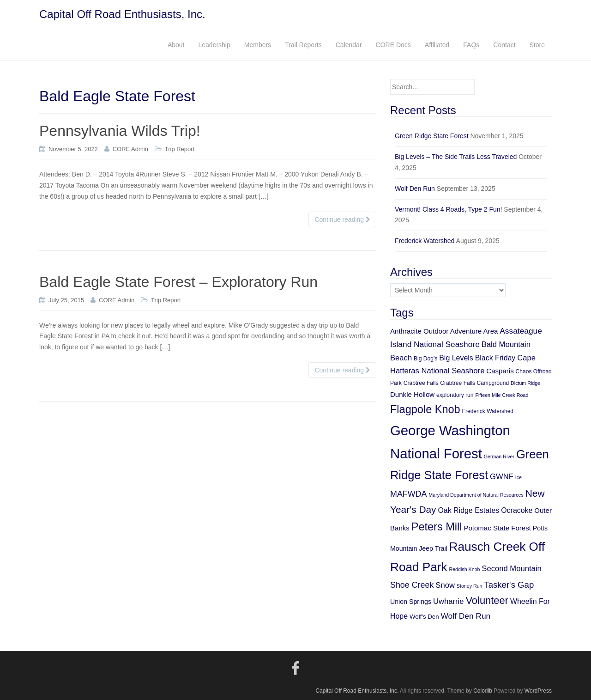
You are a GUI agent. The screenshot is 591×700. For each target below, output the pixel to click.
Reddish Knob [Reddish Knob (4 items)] (464, 569)
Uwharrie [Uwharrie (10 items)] (449, 601)
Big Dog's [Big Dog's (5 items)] (425, 359)
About (176, 45)
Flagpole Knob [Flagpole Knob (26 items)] (425, 409)
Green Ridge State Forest (432, 136)
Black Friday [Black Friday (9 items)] (495, 358)
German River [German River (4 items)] (499, 457)
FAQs (471, 45)
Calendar (349, 45)
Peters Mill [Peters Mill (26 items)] (437, 527)
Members (258, 45)
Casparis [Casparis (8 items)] (500, 371)
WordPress (538, 691)
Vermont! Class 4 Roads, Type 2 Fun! (448, 209)
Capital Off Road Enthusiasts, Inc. (122, 14)
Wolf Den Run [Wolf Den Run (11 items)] (466, 616)
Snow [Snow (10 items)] (445, 585)
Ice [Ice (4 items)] (519, 477)
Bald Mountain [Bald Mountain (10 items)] (506, 344)
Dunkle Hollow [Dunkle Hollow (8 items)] (412, 394)
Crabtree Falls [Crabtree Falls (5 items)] (421, 383)
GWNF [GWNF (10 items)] (502, 477)
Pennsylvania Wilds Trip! (120, 131)
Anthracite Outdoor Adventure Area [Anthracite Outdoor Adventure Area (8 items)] (444, 331)
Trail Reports (303, 45)
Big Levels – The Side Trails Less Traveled (456, 157)
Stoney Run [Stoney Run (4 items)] (470, 586)
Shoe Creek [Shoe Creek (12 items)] (412, 585)
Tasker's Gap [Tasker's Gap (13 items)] (509, 585)
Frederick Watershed (425, 241)
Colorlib (483, 691)
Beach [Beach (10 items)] (401, 358)
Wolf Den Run (415, 189)
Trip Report (180, 149)
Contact (504, 45)
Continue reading (342, 219)
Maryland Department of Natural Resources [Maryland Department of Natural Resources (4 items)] (476, 495)
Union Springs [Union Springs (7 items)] (411, 602)
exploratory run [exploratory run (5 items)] (455, 395)
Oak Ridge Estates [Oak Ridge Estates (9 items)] (468, 510)
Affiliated (437, 45)
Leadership (214, 45)
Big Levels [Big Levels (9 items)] (456, 358)
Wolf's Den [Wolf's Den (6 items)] (424, 617)
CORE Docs (393, 45)
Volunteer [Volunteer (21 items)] (487, 600)
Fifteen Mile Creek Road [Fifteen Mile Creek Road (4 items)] (502, 395)
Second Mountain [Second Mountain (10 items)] (512, 569)
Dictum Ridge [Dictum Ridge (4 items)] (525, 383)
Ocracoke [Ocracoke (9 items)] (517, 510)
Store (537, 45)
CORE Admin (130, 149)
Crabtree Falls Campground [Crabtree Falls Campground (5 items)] (474, 383)
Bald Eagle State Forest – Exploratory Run (178, 282)
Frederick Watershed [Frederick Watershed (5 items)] (488, 411)
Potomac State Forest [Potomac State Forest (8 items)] (497, 528)
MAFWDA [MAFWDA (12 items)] (408, 494)
